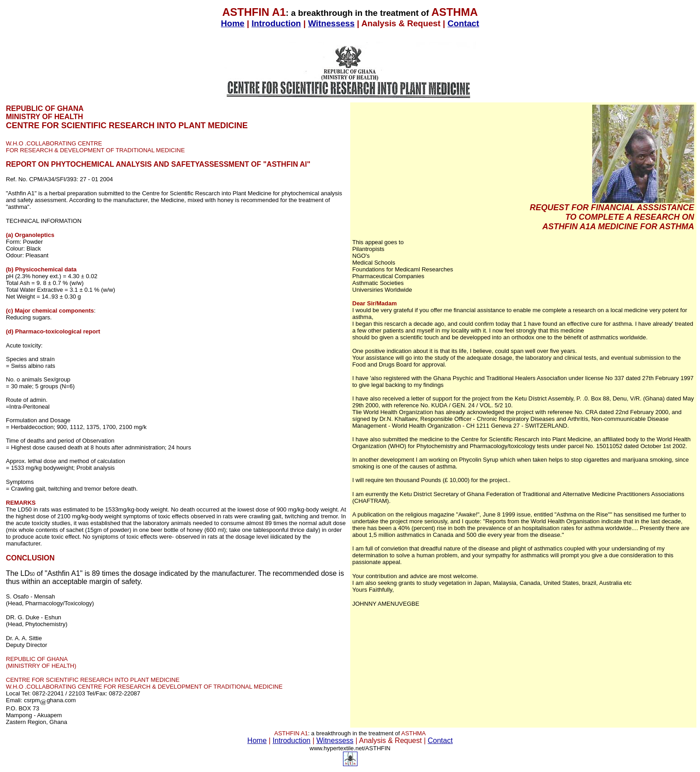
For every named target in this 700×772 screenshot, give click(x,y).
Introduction (276, 23)
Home (233, 23)
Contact (463, 23)
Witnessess (331, 23)
